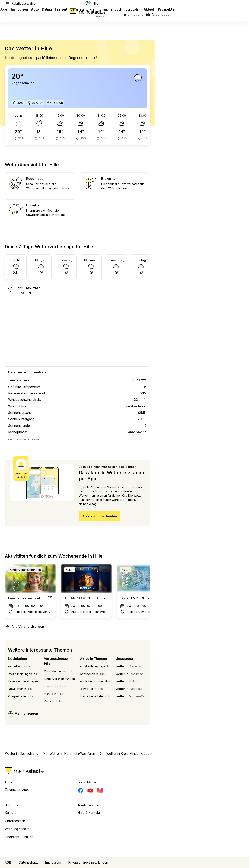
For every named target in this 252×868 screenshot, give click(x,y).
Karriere (11, 813)
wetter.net (25, 440)
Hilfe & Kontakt (89, 813)
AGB (8, 862)
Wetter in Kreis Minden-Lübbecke (128, 753)
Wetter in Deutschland (22, 753)
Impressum (53, 862)
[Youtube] (90, 790)
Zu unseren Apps (17, 790)
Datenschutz (28, 862)
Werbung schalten (18, 829)
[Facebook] (81, 790)
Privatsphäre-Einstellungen (88, 862)
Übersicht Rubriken (19, 837)
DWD (37, 440)
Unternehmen (15, 821)
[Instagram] (100, 790)
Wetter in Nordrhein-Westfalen (68, 753)
